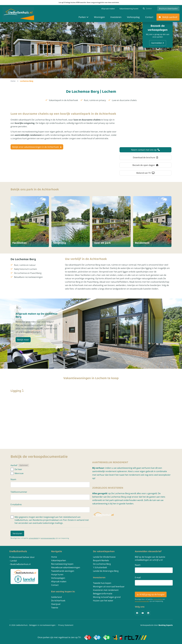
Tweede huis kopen (102, 583)
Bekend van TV (145, 173)
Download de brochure (145, 157)
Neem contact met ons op (145, 150)
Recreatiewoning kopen (62, 564)
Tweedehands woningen (63, 571)
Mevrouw (19, 473)
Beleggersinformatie (103, 594)
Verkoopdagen (58, 578)
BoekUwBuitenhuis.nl (20, 564)
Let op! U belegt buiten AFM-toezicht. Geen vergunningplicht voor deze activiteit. (91, 3)
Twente (55, 608)
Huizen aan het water (103, 601)
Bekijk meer (23, 340)
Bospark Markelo (101, 560)
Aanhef (14, 465)
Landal (14, 561)
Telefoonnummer (19, 492)
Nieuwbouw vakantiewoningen (66, 567)
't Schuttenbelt (100, 567)
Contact (55, 585)
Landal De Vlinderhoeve (104, 557)
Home (13, 81)
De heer (18, 469)
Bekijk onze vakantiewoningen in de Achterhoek (37, 147)
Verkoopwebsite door (156, 625)
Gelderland (56, 597)
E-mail (138, 577)
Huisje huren (57, 574)
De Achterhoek (58, 601)
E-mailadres (16, 504)
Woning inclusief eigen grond (107, 597)
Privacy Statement (66, 625)
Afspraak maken (59, 582)
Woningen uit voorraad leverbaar (109, 587)
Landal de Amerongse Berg (106, 571)
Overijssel (56, 604)
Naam (13, 479)
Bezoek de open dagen (145, 165)
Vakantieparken (59, 560)
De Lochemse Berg (102, 564)
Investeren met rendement (106, 590)
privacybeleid (34, 538)
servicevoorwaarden (48, 538)
